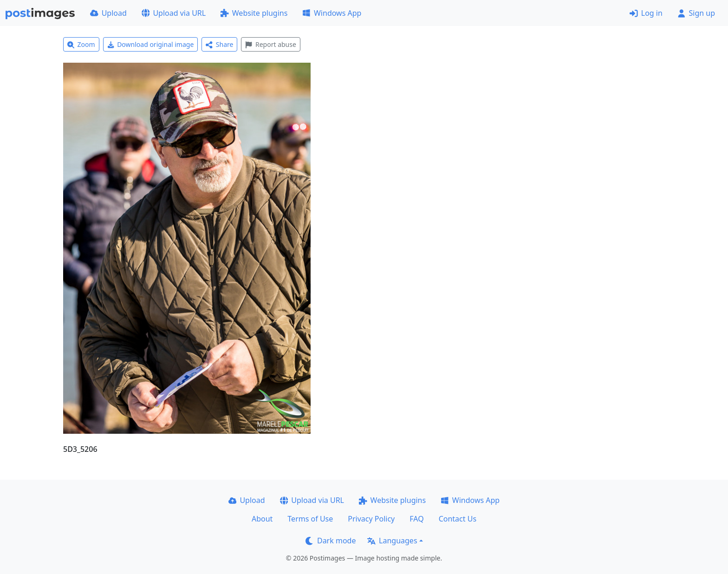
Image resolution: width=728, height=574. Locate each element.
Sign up (696, 13)
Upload (108, 13)
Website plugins (254, 13)
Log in (646, 13)
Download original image (151, 44)
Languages (392, 541)
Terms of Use (310, 519)
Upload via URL (174, 13)
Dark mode (331, 541)
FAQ (416, 519)
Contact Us (458, 519)
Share (219, 44)
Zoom (81, 44)
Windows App (332, 13)
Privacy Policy (371, 519)
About (262, 519)
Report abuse (270, 44)
